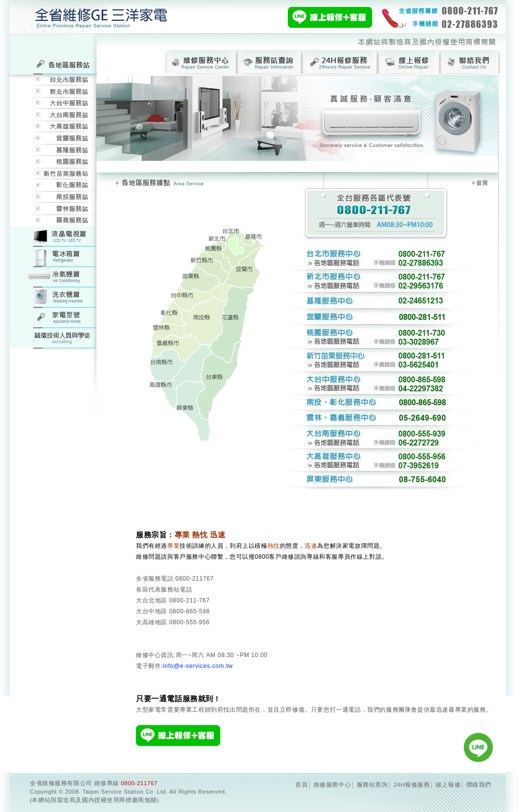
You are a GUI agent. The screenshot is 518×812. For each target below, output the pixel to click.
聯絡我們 (479, 785)
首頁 (301, 785)
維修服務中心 (332, 785)
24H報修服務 (412, 785)
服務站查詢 (372, 785)
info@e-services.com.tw (198, 666)
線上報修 (448, 785)
